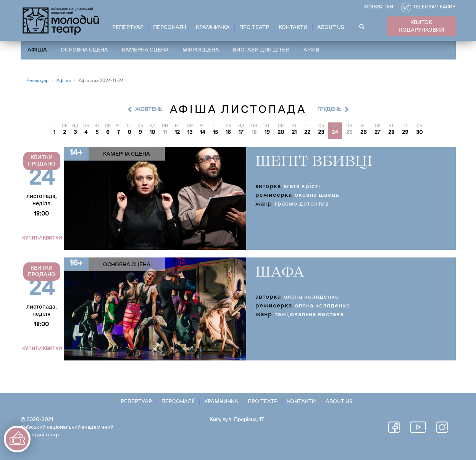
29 (405, 132)
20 (281, 132)
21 (294, 132)
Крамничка (213, 27)
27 (378, 132)
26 (364, 132)
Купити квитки (42, 238)
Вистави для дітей (261, 50)
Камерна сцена (145, 50)
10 (152, 132)
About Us (331, 27)
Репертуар (128, 27)
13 (190, 132)
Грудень (329, 109)
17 (241, 132)
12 (177, 132)
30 (419, 132)
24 (335, 132)
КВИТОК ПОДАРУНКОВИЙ (421, 26)
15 (215, 132)
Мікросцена (201, 50)
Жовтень (149, 109)
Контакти (293, 27)
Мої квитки (379, 7)
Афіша (37, 50)
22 (307, 132)
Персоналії (170, 27)
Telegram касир (434, 7)
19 (267, 132)
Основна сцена (84, 50)
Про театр (254, 27)
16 (228, 132)
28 (391, 132)
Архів (311, 50)
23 (321, 132)
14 (203, 132)
